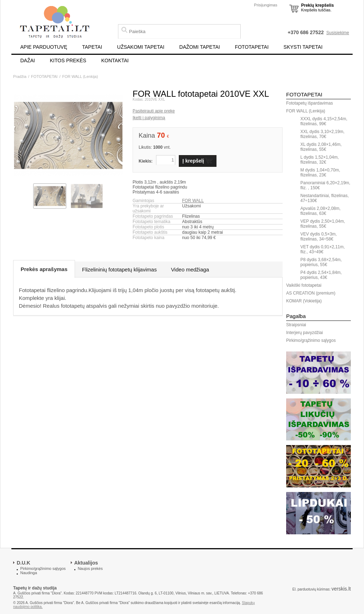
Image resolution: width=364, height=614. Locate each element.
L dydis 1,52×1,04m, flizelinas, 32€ (320, 160)
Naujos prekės (90, 568)
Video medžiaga (190, 269)
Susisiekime (338, 33)
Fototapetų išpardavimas (309, 103)
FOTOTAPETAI (252, 47)
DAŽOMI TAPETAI (199, 47)
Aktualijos (86, 563)
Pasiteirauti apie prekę (154, 111)
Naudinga (29, 573)
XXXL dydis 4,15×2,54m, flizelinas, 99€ (324, 121)
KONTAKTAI (115, 60)
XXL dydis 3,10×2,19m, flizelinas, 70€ (322, 134)
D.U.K (23, 563)
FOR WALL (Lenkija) (80, 76)
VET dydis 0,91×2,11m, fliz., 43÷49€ (323, 249)
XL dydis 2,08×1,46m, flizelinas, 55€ (321, 147)
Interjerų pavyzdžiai (304, 333)
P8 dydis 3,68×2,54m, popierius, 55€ (321, 262)
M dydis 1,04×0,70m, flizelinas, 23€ (320, 173)
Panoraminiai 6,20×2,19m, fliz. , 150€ (325, 185)
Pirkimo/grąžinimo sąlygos (311, 340)
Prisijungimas (266, 5)
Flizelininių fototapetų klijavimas (119, 269)
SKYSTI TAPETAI (303, 47)
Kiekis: (146, 161)
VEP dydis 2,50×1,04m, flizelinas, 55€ (323, 224)
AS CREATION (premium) (311, 293)
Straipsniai (296, 325)
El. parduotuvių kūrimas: (311, 589)
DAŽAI (28, 60)
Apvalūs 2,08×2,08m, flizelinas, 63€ (320, 211)
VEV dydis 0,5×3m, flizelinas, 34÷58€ (318, 237)
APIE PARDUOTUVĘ (44, 47)
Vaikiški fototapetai (304, 285)
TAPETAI (92, 47)
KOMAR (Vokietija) (304, 301)
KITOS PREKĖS (68, 60)
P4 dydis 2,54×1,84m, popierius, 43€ (321, 275)
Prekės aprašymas (44, 269)
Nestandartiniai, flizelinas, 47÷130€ (325, 198)
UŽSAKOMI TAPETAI (141, 47)
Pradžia (20, 76)
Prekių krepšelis (317, 5)
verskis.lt (341, 589)
